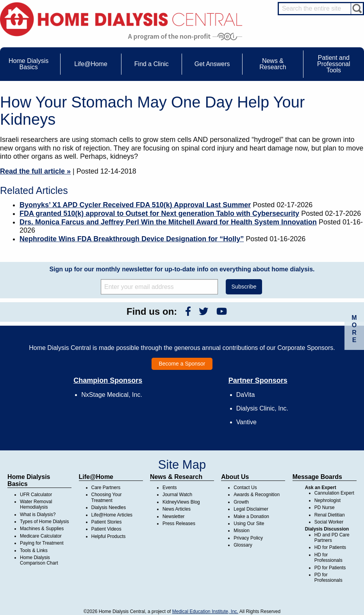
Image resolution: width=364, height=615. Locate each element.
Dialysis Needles (109, 507)
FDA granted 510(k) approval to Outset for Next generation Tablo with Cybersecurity (159, 213)
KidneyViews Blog (181, 502)
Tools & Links (34, 550)
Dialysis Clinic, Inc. (262, 408)
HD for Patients (330, 547)
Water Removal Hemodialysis (36, 504)
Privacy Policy (248, 538)
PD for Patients (330, 568)
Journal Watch (177, 495)
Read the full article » (35, 171)
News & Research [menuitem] (273, 64)
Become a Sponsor (182, 364)
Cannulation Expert (334, 493)
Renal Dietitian (330, 515)
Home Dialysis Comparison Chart (39, 560)
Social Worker (329, 522)
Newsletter (174, 516)
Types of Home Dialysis (44, 522)
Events (170, 488)
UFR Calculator (36, 495)
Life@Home (96, 477)
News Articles (177, 509)
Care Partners (106, 488)
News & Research (176, 477)
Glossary (243, 545)
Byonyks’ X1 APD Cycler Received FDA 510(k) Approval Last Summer (135, 205)
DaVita (246, 395)
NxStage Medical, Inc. (112, 395)
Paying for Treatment (42, 543)
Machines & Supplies (42, 529)
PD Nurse (325, 507)
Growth (241, 502)
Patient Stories (107, 522)
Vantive (246, 422)
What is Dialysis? (38, 515)
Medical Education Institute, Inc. (205, 611)
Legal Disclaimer (251, 509)
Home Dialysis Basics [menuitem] (29, 64)
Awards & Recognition (257, 495)
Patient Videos (106, 529)
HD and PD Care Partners (332, 538)
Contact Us (245, 488)
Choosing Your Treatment (107, 497)
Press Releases (179, 524)
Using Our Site (249, 524)
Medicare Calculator (41, 536)
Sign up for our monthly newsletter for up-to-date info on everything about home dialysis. (182, 269)
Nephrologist (327, 500)
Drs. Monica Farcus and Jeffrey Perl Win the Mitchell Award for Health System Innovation (168, 222)
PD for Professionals (328, 577)
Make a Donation (251, 516)
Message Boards (317, 477)
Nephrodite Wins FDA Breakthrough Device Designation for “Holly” (132, 239)
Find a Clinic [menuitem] (152, 64)
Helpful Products (109, 536)
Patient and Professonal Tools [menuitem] (334, 64)
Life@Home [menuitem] (91, 64)
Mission (242, 531)
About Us (235, 477)
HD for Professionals (328, 558)
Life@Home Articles (112, 515)
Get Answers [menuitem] (212, 64)
